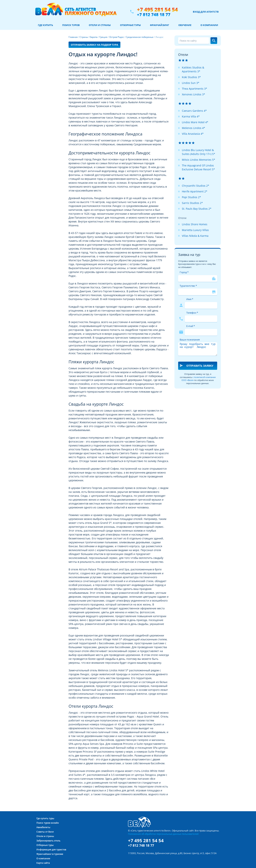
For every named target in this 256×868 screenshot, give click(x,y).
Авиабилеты (43, 827)
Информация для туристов (51, 850)
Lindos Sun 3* (191, 83)
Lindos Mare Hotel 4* (195, 122)
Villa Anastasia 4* (193, 134)
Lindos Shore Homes (195, 224)
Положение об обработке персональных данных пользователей (163, 834)
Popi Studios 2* (191, 197)
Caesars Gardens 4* (194, 111)
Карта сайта (43, 863)
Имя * (190, 299)
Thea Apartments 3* (195, 89)
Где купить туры (45, 818)
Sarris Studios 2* (192, 203)
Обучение (185, 25)
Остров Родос (117, 37)
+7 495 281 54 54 (157, 10)
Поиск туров (71, 25)
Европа (94, 37)
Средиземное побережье (140, 37)
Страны (84, 37)
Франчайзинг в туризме (50, 854)
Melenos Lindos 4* (193, 128)
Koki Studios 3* (191, 77)
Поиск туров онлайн (48, 823)
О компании (209, 25)
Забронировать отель (48, 841)
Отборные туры (130, 25)
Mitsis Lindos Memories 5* (199, 160)
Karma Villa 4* (191, 116)
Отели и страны (100, 25)
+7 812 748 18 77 (154, 14)
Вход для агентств (206, 12)
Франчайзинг (159, 25)
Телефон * (192, 313)
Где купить (45, 25)
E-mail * (191, 326)
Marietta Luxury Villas (195, 230)
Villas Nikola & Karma (195, 236)
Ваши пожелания (190, 340)
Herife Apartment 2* (195, 191)
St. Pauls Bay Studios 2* (197, 209)
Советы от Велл (45, 832)
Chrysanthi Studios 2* (196, 186)
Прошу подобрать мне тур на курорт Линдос (198, 349)
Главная (73, 37)
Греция (103, 37)
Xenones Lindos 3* (193, 94)
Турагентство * (188, 286)
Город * (184, 272)
